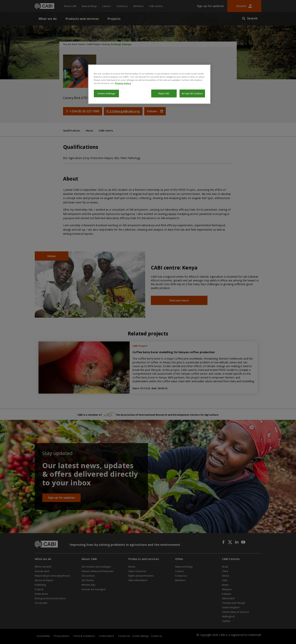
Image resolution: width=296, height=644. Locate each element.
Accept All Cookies (192, 93)
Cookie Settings (106, 93)
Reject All (164, 93)
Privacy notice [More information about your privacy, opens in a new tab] (123, 83)
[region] (149, 84)
